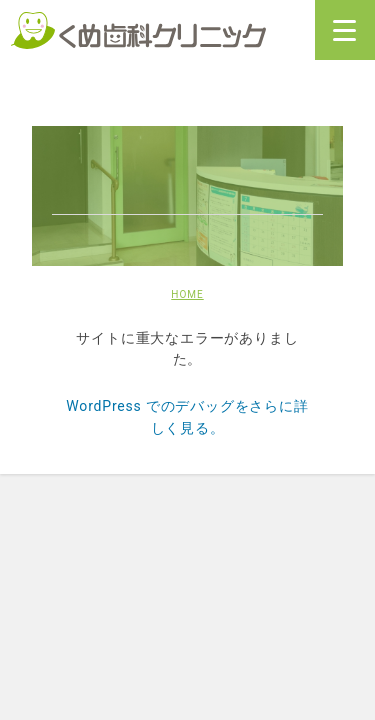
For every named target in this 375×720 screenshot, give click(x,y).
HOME (187, 294)
